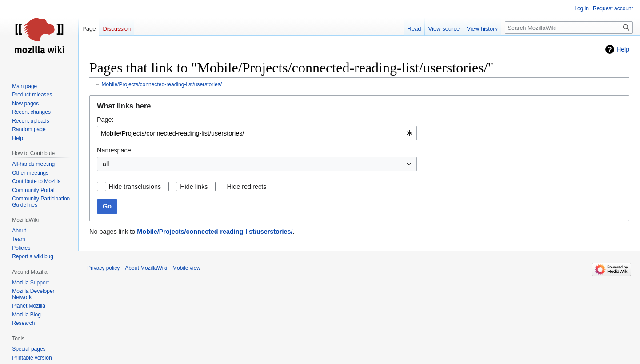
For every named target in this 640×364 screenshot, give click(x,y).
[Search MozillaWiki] (569, 28)
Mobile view (186, 268)
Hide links (194, 187)
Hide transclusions (135, 187)
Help (623, 49)
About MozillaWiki (146, 268)
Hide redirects (247, 187)
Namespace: (115, 150)
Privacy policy (103, 268)
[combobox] (257, 133)
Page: (105, 120)
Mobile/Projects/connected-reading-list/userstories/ (162, 84)
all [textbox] (106, 164)
